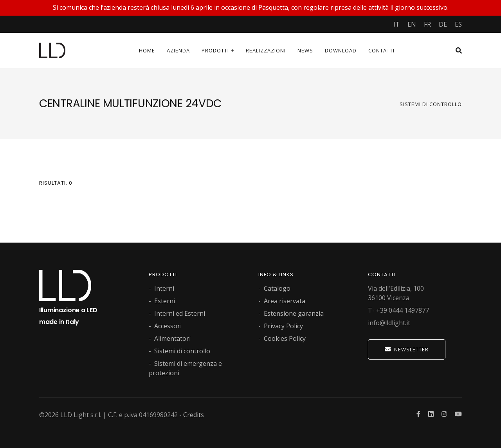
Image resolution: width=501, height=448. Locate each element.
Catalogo (277, 288)
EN (412, 24)
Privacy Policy (283, 326)
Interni (164, 288)
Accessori (168, 326)
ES (458, 24)
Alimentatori (172, 338)
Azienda (178, 50)
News (305, 50)
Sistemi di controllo (431, 104)
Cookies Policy (285, 338)
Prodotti (215, 50)
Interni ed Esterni (180, 313)
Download (341, 50)
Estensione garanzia (294, 313)
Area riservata (285, 301)
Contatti (381, 50)
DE (443, 24)
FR (427, 24)
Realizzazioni (266, 50)
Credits (194, 415)
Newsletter (407, 349)
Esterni (165, 301)
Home (147, 50)
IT (396, 24)
